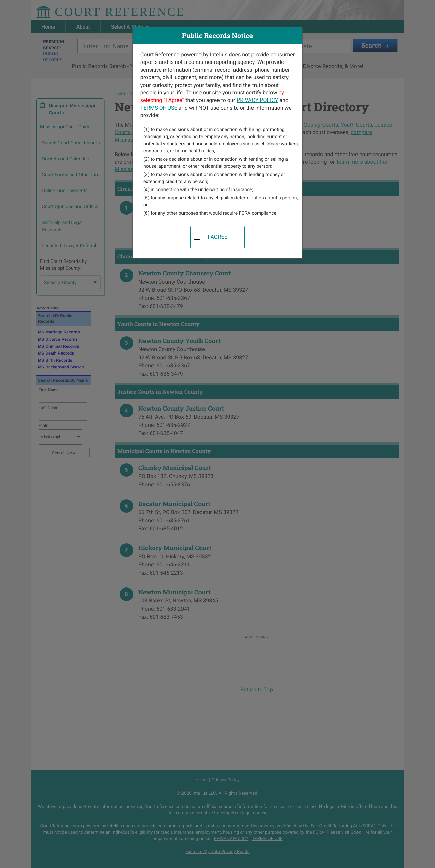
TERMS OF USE (159, 108)
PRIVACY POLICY (257, 100)
